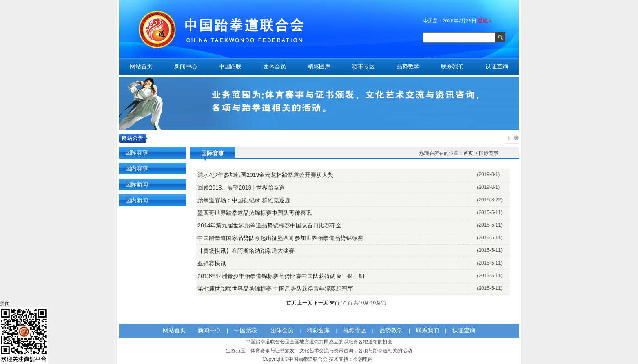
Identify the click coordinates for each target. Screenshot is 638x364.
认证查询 (497, 66)
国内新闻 (137, 200)
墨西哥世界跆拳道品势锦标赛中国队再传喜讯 (255, 213)
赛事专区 (363, 66)
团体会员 (275, 66)
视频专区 (355, 330)
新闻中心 (186, 66)
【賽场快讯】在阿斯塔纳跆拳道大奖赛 (246, 251)
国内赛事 (137, 168)
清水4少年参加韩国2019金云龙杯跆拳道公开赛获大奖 (265, 175)
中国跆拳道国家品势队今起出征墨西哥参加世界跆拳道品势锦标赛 (280, 238)
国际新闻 (137, 184)
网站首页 (141, 66)
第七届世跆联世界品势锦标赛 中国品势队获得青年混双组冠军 (275, 289)
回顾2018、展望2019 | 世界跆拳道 (241, 188)
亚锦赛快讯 (212, 263)
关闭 (5, 304)
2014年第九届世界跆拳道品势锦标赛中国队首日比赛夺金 (269, 225)
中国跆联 (230, 66)
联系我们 (452, 66)
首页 (468, 153)
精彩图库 (319, 66)
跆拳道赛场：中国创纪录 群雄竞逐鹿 (244, 200)
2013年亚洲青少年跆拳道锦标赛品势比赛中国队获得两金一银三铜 (281, 276)
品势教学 (408, 66)
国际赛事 (137, 152)
